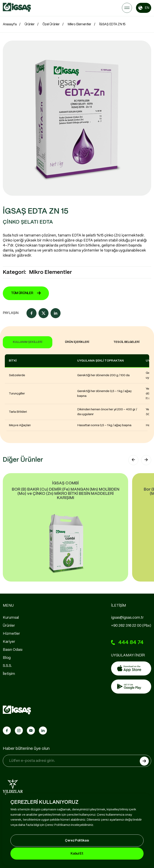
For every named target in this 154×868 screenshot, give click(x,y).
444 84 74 (127, 643)
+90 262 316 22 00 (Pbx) (131, 626)
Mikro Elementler (79, 24)
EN (144, 8)
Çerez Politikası (77, 841)
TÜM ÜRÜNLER (26, 293)
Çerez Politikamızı (58, 825)
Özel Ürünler (51, 24)
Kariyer (9, 642)
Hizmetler (11, 634)
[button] (133, 460)
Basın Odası (13, 650)
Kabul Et (77, 854)
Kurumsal (11, 618)
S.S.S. (7, 666)
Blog (7, 658)
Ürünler (30, 24)
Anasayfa (10, 24)
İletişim (9, 674)
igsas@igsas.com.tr (127, 618)
